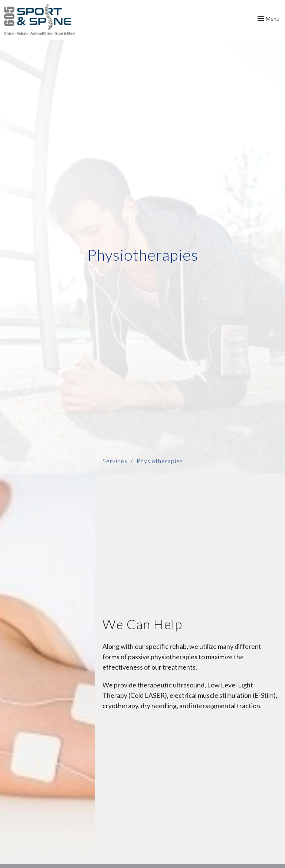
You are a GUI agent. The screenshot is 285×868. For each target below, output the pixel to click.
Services (115, 461)
